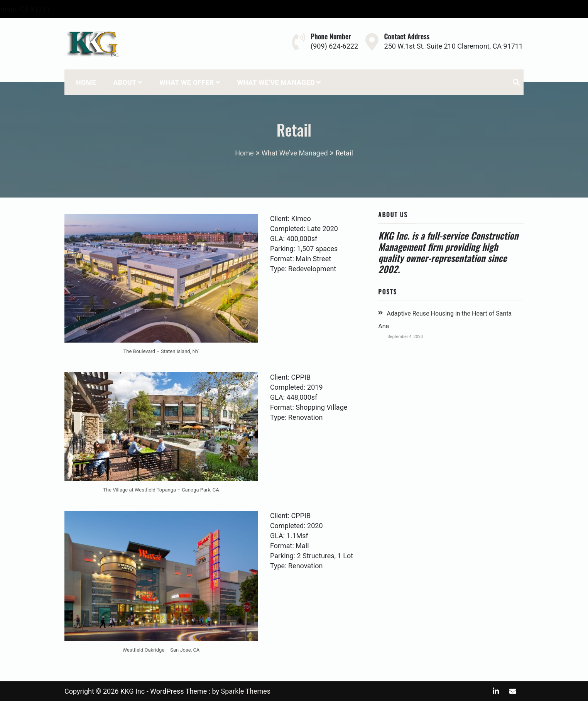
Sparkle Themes (246, 691)
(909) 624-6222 (86, 9)
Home (86, 82)
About (125, 82)
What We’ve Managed (276, 82)
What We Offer (187, 82)
